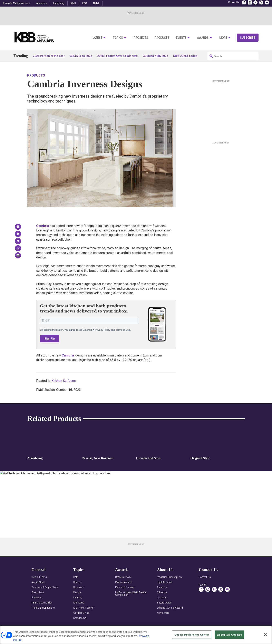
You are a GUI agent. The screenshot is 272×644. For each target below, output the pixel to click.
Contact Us (205, 577)
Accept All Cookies (229, 634)
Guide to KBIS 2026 (155, 56)
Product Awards (124, 582)
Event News (38, 593)
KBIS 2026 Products (186, 56)
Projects (141, 38)
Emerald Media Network (16, 3)
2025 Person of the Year (49, 56)
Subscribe (248, 38)
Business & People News (45, 587)
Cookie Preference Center (192, 634)
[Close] (265, 635)
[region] (136, 635)
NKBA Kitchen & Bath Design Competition (131, 594)
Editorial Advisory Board (170, 608)
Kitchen (77, 582)
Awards (203, 38)
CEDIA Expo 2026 (81, 56)
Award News (38, 582)
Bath (76, 577)
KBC (84, 3)
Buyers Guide (164, 603)
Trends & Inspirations (43, 608)
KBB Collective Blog (42, 603)
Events (181, 38)
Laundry (78, 598)
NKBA (96, 3)
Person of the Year (125, 587)
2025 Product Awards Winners (117, 56)
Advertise (42, 3)
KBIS (73, 3)
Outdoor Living (81, 613)
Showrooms (80, 618)
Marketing (79, 603)
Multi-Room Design (84, 608)
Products (162, 38)
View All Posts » (40, 577)
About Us (162, 587)
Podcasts (37, 598)
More (223, 38)
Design (77, 593)
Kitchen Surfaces (64, 381)
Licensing (59, 3)
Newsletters (163, 613)
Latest (97, 38)
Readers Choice (123, 577)
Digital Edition (164, 582)
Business (79, 587)
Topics (118, 38)
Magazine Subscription (169, 577)
